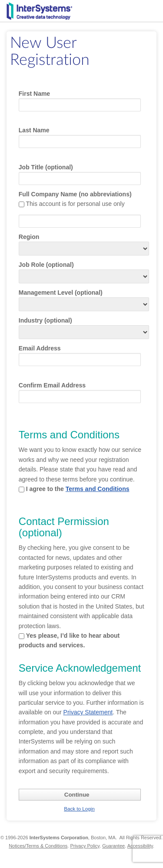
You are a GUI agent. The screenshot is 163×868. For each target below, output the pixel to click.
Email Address (40, 348)
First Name (34, 94)
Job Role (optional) (46, 265)
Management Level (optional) (61, 293)
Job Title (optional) (46, 167)
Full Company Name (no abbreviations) (75, 194)
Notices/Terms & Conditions (38, 846)
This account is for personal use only (75, 204)
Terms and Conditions (98, 489)
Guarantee (113, 846)
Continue (77, 795)
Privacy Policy (85, 846)
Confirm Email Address (52, 385)
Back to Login (79, 809)
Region (29, 237)
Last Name (34, 130)
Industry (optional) (45, 320)
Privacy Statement (88, 712)
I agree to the (78, 489)
